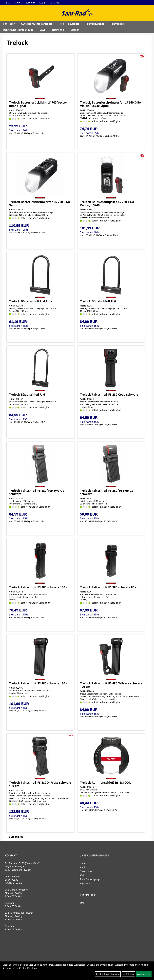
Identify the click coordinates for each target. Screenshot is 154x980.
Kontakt (84, 863)
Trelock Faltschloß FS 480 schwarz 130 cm (40, 683)
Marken (75, 30)
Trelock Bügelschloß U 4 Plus (31, 301)
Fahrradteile (118, 24)
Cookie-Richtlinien (29, 968)
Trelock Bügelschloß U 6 (98, 301)
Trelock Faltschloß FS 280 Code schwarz (109, 394)
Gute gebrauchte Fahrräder (37, 24)
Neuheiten (58, 30)
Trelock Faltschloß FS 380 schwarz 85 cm (110, 587)
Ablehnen (128, 974)
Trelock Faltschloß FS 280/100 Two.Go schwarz (37, 492)
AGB (82, 875)
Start (9, 2)
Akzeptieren (144, 974)
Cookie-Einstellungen (108, 974)
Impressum (85, 883)
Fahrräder (9, 24)
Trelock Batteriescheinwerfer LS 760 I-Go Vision (39, 203)
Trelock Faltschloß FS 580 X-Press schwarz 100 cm (40, 784)
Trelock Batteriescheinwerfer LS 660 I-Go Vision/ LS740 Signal (110, 104)
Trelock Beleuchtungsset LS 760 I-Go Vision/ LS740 (107, 203)
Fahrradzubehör (95, 24)
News (19, 2)
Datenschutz (86, 871)
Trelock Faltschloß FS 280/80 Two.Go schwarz (107, 492)
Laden (43, 2)
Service (30, 2)
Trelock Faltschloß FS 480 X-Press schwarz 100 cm (111, 685)
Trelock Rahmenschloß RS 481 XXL (105, 783)
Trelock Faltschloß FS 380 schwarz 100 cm (40, 587)
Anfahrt (55, 2)
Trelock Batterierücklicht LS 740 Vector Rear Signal (38, 104)
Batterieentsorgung (90, 879)
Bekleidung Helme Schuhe (18, 30)
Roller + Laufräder (69, 24)
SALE (43, 30)
